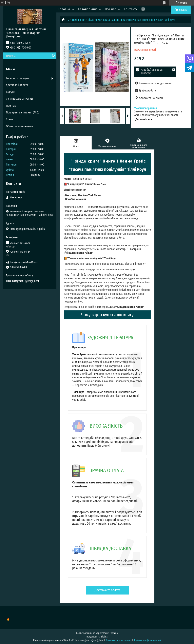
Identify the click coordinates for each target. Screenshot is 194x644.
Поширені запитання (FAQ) (23, 112)
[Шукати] (53, 56)
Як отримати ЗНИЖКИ (19, 99)
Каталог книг (87, 9)
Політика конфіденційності (147, 640)
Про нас (110, 9)
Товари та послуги (17, 78)
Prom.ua (114, 633)
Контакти (131, 9)
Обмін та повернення (19, 126)
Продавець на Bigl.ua (97, 637)
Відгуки (11, 92)
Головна (64, 9)
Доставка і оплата (17, 85)
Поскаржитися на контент (118, 640)
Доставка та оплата (107, 590)
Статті (10, 119)
